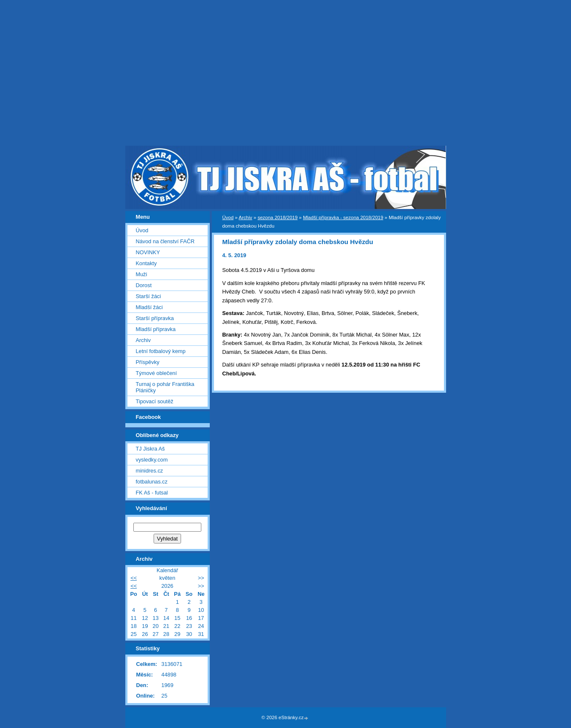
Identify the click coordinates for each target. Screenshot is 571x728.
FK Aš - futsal (152, 493)
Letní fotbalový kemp (161, 351)
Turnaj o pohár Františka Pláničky (165, 387)
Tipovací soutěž (155, 401)
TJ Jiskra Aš (150, 449)
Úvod (228, 217)
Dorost (144, 285)
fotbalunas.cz (152, 482)
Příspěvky (148, 362)
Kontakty (146, 263)
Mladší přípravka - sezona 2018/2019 (343, 217)
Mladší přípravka (156, 329)
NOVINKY (148, 252)
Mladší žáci (149, 307)
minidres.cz (150, 471)
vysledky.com (152, 460)
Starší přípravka (155, 318)
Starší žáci (149, 296)
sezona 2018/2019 (277, 217)
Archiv (246, 217)
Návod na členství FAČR (165, 241)
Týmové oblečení (156, 373)
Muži (142, 274)
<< (134, 578)
